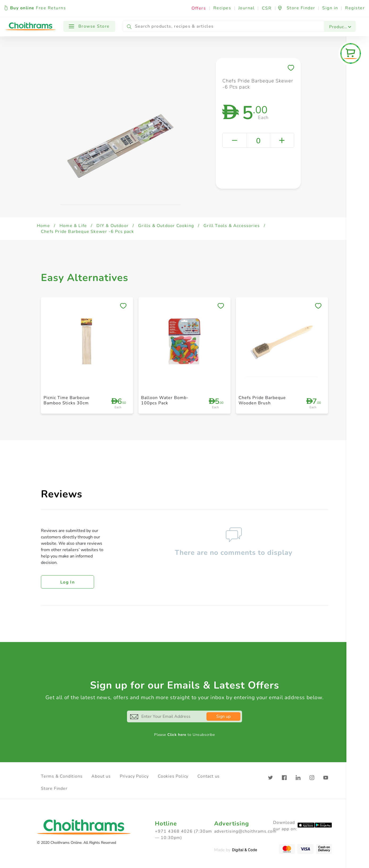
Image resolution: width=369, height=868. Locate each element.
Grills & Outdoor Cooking (166, 226)
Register (355, 8)
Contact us (209, 776)
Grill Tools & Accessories (232, 226)
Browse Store (89, 26)
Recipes (222, 8)
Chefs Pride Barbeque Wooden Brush (262, 400)
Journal (247, 8)
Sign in (330, 8)
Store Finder (54, 789)
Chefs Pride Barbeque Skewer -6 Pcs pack (87, 232)
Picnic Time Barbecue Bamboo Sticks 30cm (67, 400)
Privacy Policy (134, 776)
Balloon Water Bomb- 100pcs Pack (165, 400)
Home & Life (73, 226)
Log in (67, 582)
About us (101, 776)
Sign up (223, 716)
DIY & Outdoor (113, 226)
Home (43, 226)
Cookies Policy (173, 776)
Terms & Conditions (62, 776)
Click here (177, 735)
